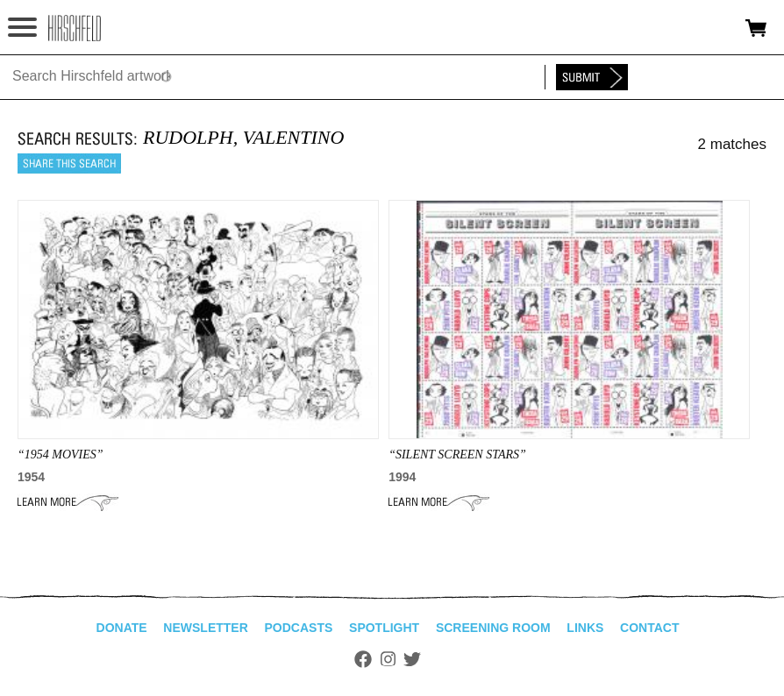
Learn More (68, 502)
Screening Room (493, 628)
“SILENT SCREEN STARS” (457, 455)
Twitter (412, 659)
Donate (122, 628)
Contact (649, 628)
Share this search (69, 163)
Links (585, 628)
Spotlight (384, 628)
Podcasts (299, 628)
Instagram (388, 659)
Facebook (363, 659)
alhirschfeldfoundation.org (75, 28)
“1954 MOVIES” (61, 455)
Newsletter (205, 628)
